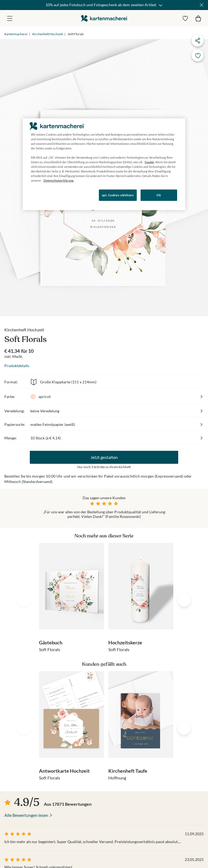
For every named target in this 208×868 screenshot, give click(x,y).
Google (149, 162)
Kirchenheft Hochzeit (48, 34)
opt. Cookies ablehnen (118, 195)
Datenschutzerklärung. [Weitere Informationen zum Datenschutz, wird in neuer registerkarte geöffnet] (58, 180)
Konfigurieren (41, 195)
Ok (159, 195)
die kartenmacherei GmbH (104, 18)
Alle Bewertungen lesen (26, 815)
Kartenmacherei (16, 34)
